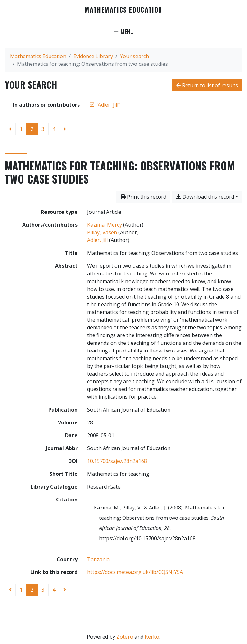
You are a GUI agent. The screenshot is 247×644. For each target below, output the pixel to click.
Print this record (143, 197)
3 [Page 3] (43, 129)
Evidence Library (93, 56)
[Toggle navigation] (124, 31)
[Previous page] (10, 129)
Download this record (205, 197)
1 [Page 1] (21, 129)
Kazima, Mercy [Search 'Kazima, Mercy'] (105, 225)
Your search (134, 56)
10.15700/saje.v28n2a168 (117, 461)
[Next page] (65, 129)
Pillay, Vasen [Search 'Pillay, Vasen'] (102, 232)
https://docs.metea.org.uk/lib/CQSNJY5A (135, 572)
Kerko (152, 637)
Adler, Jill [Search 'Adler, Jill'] (97, 240)
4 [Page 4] (54, 129)
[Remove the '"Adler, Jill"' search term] (108, 105)
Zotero (125, 637)
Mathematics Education (123, 10)
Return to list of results (207, 85)
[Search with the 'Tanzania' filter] (98, 559)
